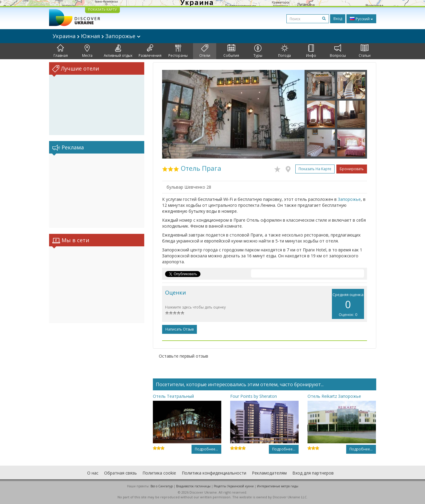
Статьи (365, 51)
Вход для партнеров (313, 473)
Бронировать (352, 169)
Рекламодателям (269, 473)
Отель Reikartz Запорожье (334, 396)
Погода (284, 51)
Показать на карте (315, 169)
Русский (361, 19)
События (231, 51)
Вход (338, 19)
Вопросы (338, 51)
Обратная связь (120, 473)
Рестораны (178, 51)
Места (87, 51)
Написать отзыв (179, 329)
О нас (93, 473)
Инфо (311, 51)
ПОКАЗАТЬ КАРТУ (102, 9)
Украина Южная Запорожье (97, 36)
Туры (258, 51)
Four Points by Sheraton (254, 396)
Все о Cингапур (162, 486)
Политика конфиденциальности (214, 473)
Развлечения (150, 51)
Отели (205, 51)
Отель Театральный (173, 396)
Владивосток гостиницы (193, 486)
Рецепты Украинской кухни (234, 486)
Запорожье (349, 199)
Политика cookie (159, 473)
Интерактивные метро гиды (278, 486)
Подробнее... (206, 449)
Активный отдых (118, 51)
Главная (61, 51)
